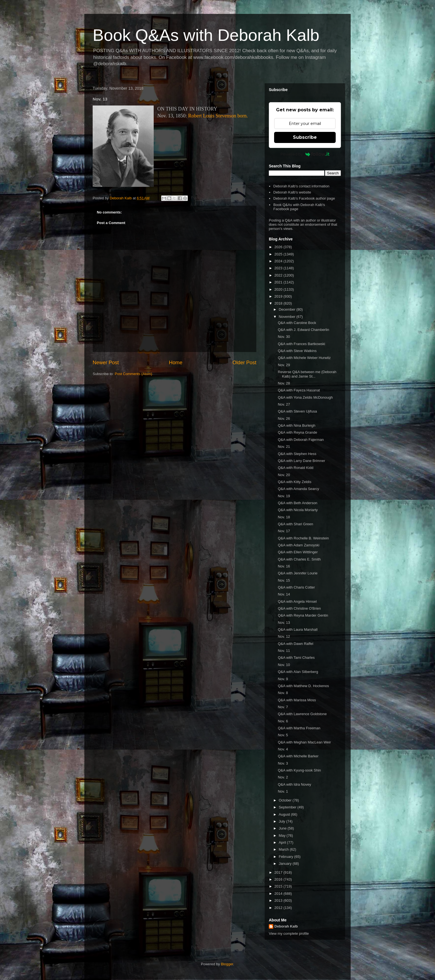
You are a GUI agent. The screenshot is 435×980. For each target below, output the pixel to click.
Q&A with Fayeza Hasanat (299, 390)
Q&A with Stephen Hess (297, 454)
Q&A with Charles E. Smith (299, 559)
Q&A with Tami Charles (296, 658)
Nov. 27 (284, 404)
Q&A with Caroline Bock (297, 323)
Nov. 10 (284, 665)
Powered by (305, 154)
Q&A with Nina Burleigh (296, 425)
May (283, 835)
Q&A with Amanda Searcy (298, 489)
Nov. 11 (284, 651)
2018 (279, 303)
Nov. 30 (284, 337)
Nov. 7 (283, 707)
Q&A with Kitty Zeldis (294, 482)
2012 (279, 908)
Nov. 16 (284, 566)
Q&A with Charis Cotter (296, 587)
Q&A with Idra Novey (294, 784)
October (286, 800)
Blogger (227, 964)
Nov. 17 (284, 531)
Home (176, 363)
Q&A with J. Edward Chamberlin (303, 330)
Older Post (244, 363)
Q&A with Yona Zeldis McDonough (305, 397)
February (287, 857)
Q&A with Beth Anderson (297, 503)
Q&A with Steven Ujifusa (297, 411)
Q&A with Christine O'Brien (299, 608)
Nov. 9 (283, 679)
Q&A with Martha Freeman (299, 728)
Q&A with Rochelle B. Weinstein (303, 538)
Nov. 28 (284, 383)
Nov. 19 (284, 496)
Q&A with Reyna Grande (297, 432)
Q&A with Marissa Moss (297, 700)
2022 (279, 275)
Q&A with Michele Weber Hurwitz (304, 358)
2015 (279, 886)
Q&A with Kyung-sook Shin (299, 770)
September (288, 807)
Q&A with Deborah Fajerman (301, 440)
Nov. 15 (284, 580)
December (288, 309)
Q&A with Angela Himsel (297, 601)
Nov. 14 (284, 594)
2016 (279, 879)
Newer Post (106, 363)
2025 (279, 254)
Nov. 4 (283, 749)
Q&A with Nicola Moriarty (298, 510)
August (285, 814)
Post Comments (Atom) (134, 374)
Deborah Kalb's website (292, 192)
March (284, 849)
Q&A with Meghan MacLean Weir (304, 742)
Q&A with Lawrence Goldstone (302, 714)
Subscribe (305, 137)
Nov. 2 (283, 777)
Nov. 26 (284, 419)
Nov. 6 (283, 721)
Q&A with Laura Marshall (298, 630)
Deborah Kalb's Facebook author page (304, 198)
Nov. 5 (283, 735)
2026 (279, 247)
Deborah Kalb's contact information (301, 186)
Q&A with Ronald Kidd (295, 468)
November (288, 317)
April (283, 842)
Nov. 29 (284, 365)
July (283, 821)
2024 (279, 261)
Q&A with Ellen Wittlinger (298, 552)
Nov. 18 (284, 517)
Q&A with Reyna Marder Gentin (303, 615)
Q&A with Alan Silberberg (298, 672)
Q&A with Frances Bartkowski (301, 344)
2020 (279, 289)
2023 (279, 268)
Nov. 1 (283, 791)
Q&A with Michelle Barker (298, 756)
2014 (279, 894)
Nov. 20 (284, 475)
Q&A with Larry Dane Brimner (301, 461)
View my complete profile (289, 933)
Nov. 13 (284, 623)
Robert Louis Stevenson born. (218, 116)
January (286, 864)
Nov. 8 (283, 693)
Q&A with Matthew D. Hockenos (303, 686)
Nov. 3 (283, 763)
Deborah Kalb (286, 926)
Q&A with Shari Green (295, 524)
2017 (279, 872)
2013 (279, 900)
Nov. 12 (284, 636)
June (283, 828)
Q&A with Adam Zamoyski (299, 545)
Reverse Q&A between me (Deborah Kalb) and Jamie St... (307, 374)
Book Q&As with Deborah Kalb (206, 35)
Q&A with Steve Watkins (297, 351)
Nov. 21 (284, 447)
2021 (279, 282)
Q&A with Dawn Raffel (295, 644)
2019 (279, 296)
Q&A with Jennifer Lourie (298, 573)
